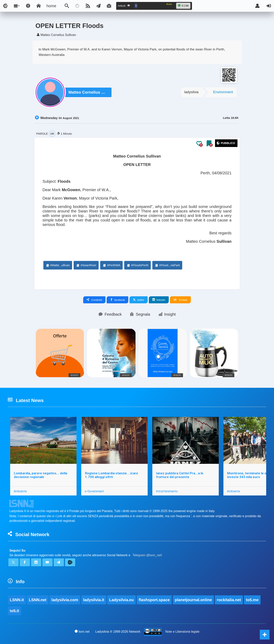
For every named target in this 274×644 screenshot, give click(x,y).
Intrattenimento (167, 491)
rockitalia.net (229, 600)
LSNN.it (17, 600)
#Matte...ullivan (58, 265)
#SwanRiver (86, 265)
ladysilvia (191, 92)
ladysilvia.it (94, 600)
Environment (223, 92)
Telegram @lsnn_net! (147, 555)
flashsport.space (154, 600)
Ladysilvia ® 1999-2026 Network (118, 632)
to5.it (14, 611)
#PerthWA (111, 265)
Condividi (94, 300)
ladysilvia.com (65, 600)
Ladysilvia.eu (121, 600)
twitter (139, 300)
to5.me (252, 600)
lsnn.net (82, 631)
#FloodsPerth (137, 265)
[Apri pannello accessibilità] (28, 6)
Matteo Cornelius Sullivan (88, 92)
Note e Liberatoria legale (182, 632)
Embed (180, 300)
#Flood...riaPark (167, 265)
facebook (117, 300)
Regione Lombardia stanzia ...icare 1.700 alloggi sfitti (112, 475)
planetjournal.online (193, 600)
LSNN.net (38, 600)
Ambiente (20, 491)
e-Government (94, 491)
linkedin (159, 300)
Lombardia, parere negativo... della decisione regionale (41, 475)
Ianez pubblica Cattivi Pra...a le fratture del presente (180, 475)
